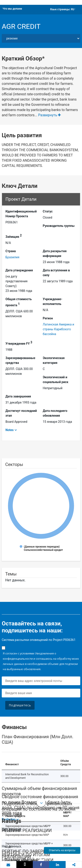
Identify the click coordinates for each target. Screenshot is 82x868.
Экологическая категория (54, 360)
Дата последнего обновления (55, 413)
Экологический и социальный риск (56, 380)
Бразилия (12, 257)
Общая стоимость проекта (19, 302)
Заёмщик (14, 236)
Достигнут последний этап (21, 413)
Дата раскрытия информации (55, 253)
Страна (11, 251)
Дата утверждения (19, 270)
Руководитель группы (59, 226)
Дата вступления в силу (56, 273)
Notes (10, 430)
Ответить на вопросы (62, 850)
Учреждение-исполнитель (53, 301)
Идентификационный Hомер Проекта (21, 214)
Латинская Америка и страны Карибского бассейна (59, 329)
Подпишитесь (20, 705)
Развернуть (49, 115)
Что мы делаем (12, 9)
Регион (48, 318)
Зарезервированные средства (20, 360)
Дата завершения (18, 396)
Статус (48, 211)
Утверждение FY (19, 343)
